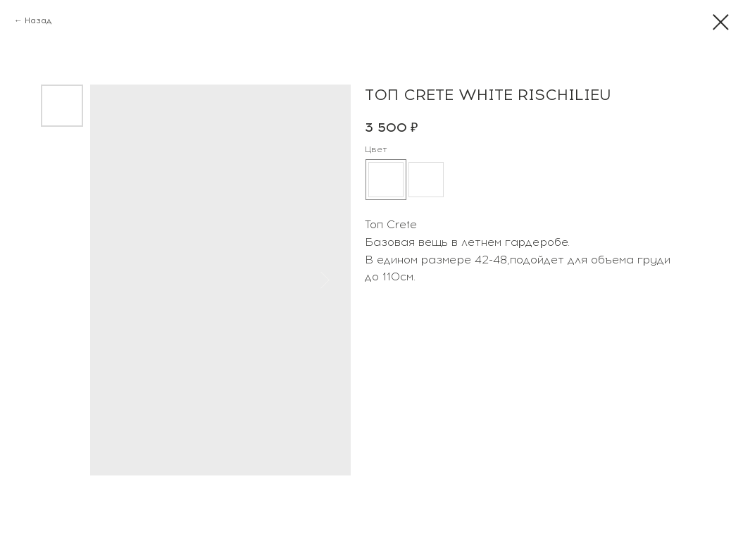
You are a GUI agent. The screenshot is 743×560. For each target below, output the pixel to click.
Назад (38, 20)
